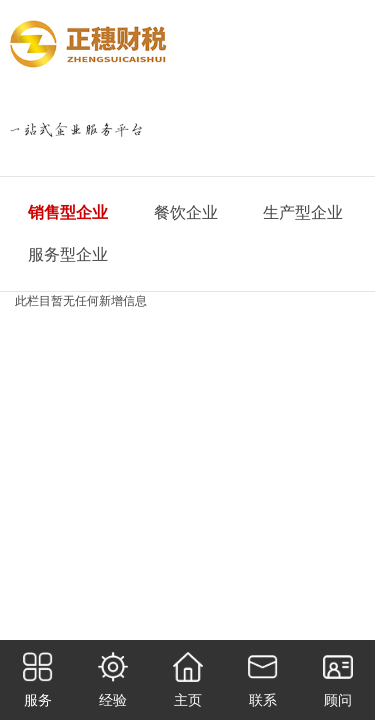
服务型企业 (68, 254)
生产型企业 (303, 212)
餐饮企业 (186, 212)
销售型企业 (68, 212)
